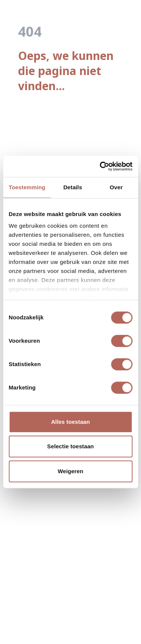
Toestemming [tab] (27, 187)
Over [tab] (116, 187)
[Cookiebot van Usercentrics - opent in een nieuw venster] (100, 166)
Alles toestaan (70, 422)
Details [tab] (73, 187)
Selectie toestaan (70, 446)
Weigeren (70, 471)
